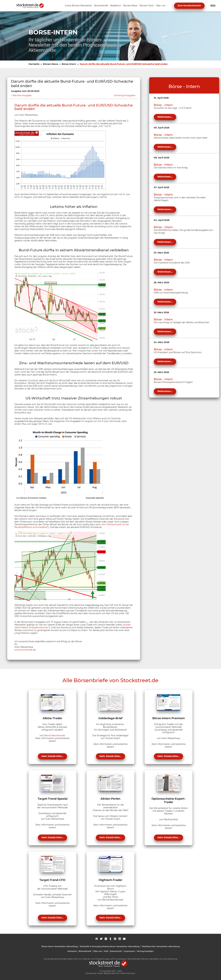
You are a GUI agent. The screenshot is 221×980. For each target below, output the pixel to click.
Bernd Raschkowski (55, 735)
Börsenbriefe (85, 951)
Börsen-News (51, 64)
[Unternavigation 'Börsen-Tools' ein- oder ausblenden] (147, 6)
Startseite (34, 64)
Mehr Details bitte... (52, 756)
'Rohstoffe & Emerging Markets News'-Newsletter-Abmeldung (110, 946)
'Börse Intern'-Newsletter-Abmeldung (59, 946)
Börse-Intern (69, 64)
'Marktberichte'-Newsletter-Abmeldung (161, 946)
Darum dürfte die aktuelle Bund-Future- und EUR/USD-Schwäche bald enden (124, 64)
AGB (106, 951)
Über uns (98, 951)
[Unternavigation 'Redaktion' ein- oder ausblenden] (116, 6)
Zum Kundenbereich (189, 6)
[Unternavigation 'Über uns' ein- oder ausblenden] (161, 6)
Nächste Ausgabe (22, 95)
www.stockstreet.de (25, 650)
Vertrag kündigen (145, 951)
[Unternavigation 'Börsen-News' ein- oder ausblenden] (130, 6)
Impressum (129, 951)
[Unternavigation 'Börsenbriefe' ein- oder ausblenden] (101, 6)
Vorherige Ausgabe (124, 95)
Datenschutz (116, 951)
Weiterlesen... (165, 117)
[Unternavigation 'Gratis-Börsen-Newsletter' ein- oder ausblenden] (78, 6)
